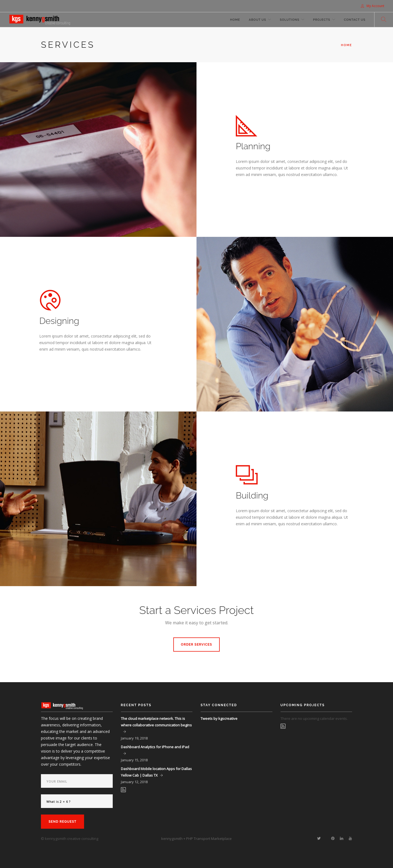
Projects (322, 20)
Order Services (196, 645)
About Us (258, 20)
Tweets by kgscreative (219, 718)
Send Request (62, 822)
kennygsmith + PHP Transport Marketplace (196, 839)
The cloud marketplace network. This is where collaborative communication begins (156, 722)
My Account (373, 6)
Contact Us (355, 20)
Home (235, 20)
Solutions (290, 20)
